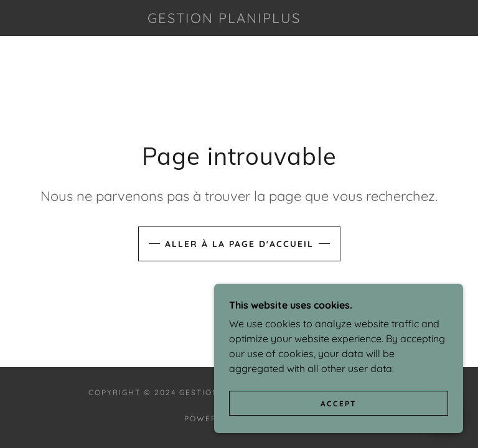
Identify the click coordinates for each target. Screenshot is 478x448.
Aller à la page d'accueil (239, 244)
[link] (224, 19)
